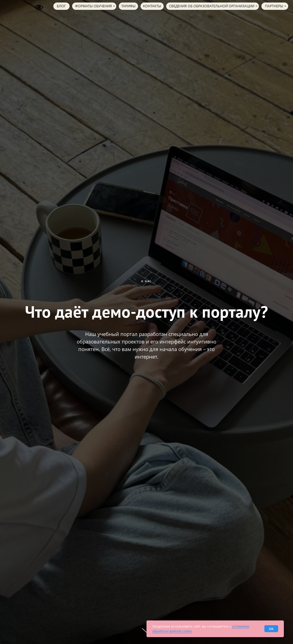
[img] (14, 6)
